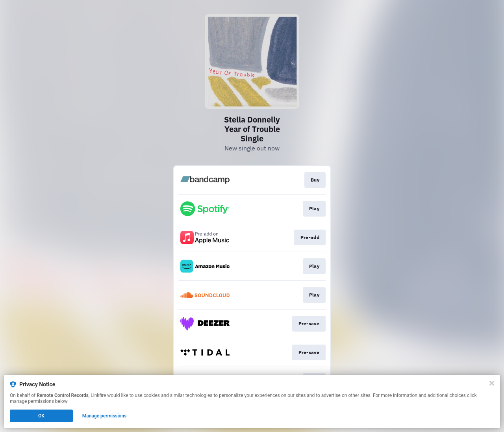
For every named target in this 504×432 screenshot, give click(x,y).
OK (41, 416)
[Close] (492, 383)
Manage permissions (105, 416)
